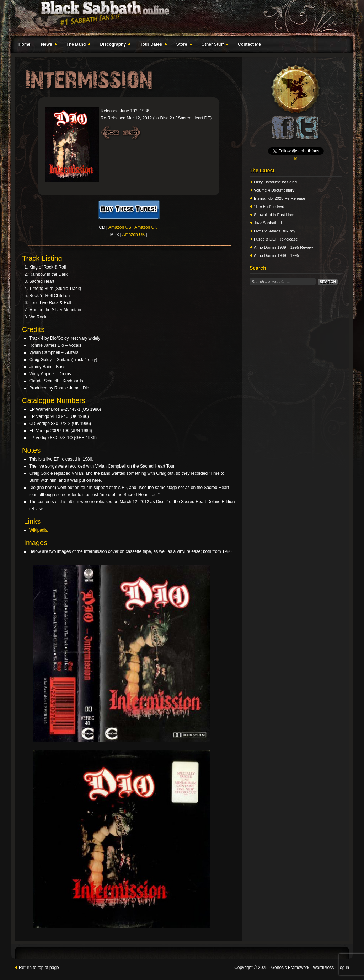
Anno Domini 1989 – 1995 (276, 255)
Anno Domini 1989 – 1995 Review (283, 247)
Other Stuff (214, 45)
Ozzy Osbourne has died (275, 182)
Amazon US (120, 227)
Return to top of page (39, 968)
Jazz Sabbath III (268, 223)
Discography (114, 45)
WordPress (323, 968)
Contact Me (249, 44)
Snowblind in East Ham (274, 215)
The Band (77, 45)
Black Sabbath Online (178, 18)
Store (183, 45)
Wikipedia (38, 530)
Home (24, 44)
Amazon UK (146, 227)
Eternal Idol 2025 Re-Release (279, 198)
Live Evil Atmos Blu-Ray (275, 231)
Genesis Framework (290, 968)
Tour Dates (152, 45)
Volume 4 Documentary (274, 190)
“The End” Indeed (269, 206)
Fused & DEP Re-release (276, 239)
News (47, 45)
